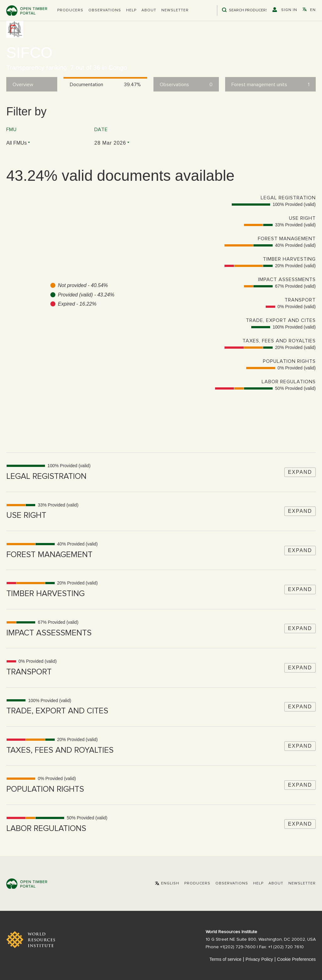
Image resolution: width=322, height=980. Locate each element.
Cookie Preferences (296, 959)
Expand (300, 472)
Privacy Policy (259, 959)
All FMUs (17, 143)
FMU (11, 130)
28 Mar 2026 (110, 143)
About (149, 10)
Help (131, 10)
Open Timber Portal (27, 11)
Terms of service (225, 959)
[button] (70, 10)
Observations (105, 10)
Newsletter (175, 10)
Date (101, 130)
